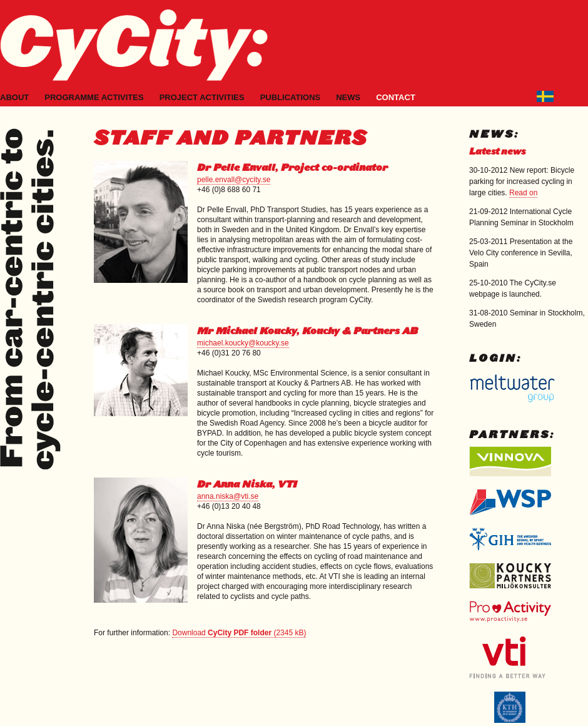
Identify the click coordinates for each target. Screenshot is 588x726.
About (14, 97)
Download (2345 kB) (239, 633)
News (348, 97)
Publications (291, 97)
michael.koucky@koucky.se (243, 343)
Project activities (202, 97)
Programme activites (94, 97)
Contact (396, 97)
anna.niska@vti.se (228, 496)
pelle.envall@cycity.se (234, 180)
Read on (523, 193)
